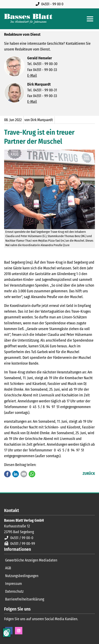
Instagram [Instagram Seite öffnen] (19, 631)
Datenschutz (14, 591)
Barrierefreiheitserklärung (25, 599)
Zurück (89, 474)
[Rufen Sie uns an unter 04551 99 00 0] (50, 4)
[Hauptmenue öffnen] (90, 19)
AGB (8, 568)
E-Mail (32, 76)
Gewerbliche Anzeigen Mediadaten (31, 560)
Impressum (14, 584)
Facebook (7, 474)
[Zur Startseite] (28, 19)
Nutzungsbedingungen (22, 576)
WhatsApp (32, 474)
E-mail (24, 474)
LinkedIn (16, 474)
